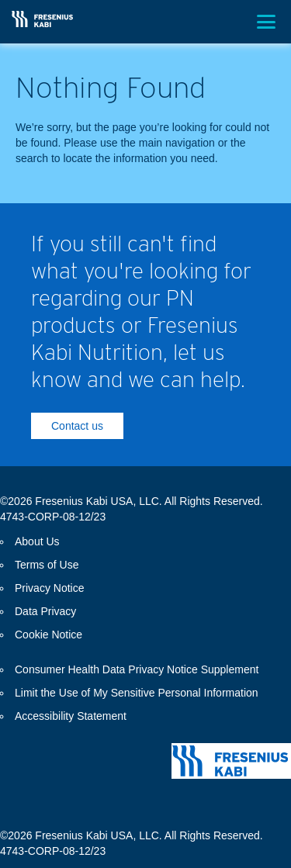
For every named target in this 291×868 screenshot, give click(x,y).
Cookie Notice (48, 635)
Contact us (77, 426)
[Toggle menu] (266, 22)
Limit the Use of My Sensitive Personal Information (137, 693)
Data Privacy (45, 611)
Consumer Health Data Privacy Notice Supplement (137, 669)
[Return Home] (42, 19)
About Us (37, 541)
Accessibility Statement (71, 716)
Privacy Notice (49, 588)
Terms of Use (47, 565)
